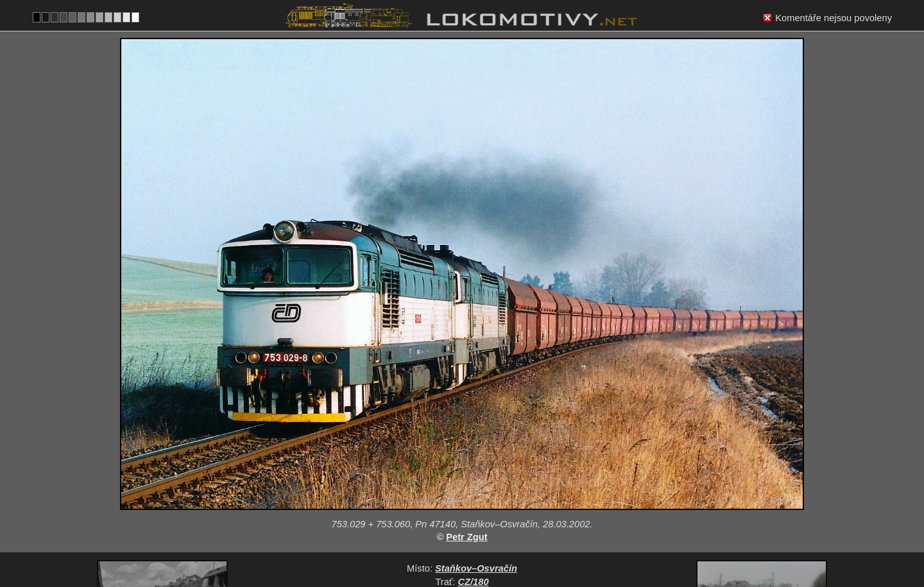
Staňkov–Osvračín (476, 468)
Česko (455, 535)
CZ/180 (474, 482)
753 (493, 535)
